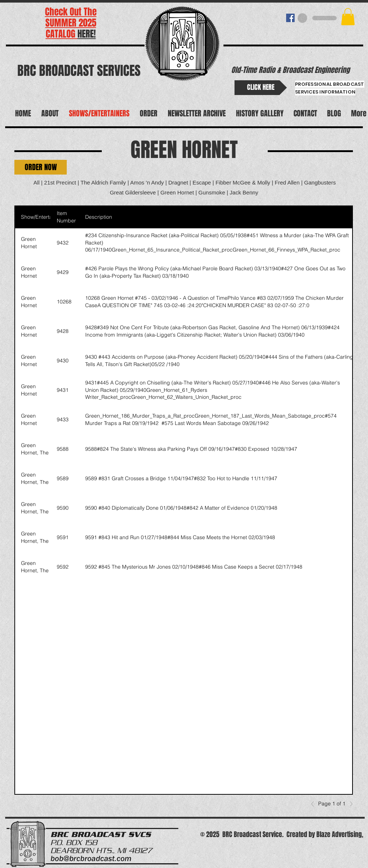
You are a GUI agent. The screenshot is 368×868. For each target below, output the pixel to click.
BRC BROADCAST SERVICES (79, 71)
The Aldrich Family (103, 182)
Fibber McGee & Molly (243, 182)
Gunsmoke (212, 192)
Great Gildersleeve (133, 192)
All (37, 182)
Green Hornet (178, 192)
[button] (348, 17)
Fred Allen (287, 182)
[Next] (349, 804)
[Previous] (315, 804)
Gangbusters (320, 182)
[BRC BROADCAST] (290, 18)
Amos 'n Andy (147, 182)
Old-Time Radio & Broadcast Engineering (290, 70)
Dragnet (178, 182)
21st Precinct (60, 182)
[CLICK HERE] (261, 88)
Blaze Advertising (339, 834)
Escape (202, 182)
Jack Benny (244, 192)
